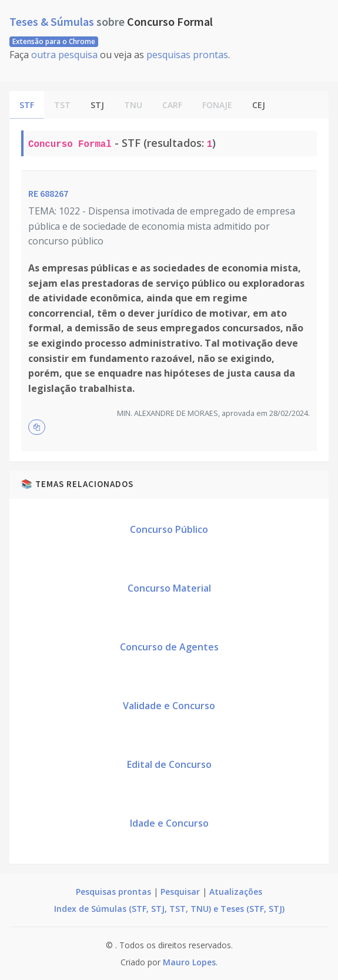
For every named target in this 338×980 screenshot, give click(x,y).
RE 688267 (48, 193)
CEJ (259, 105)
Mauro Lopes (189, 962)
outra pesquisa (64, 55)
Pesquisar (180, 892)
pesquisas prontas (187, 55)
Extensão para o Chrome (54, 41)
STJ (97, 105)
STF (27, 105)
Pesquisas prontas (113, 892)
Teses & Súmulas (53, 21)
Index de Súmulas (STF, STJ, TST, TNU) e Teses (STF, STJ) (169, 909)
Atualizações (236, 892)
